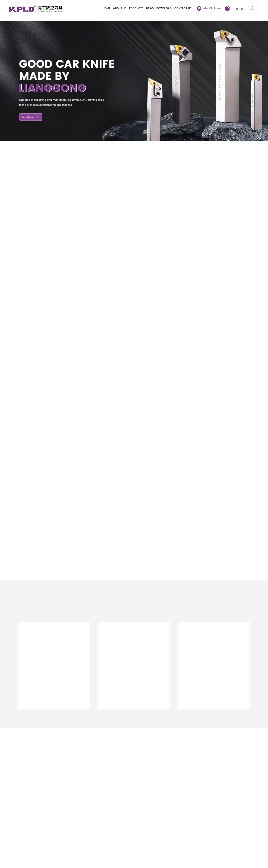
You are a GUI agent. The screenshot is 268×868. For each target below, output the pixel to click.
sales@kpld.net (212, 8)
